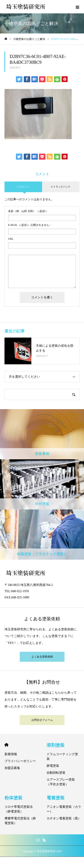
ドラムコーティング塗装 (62, 757)
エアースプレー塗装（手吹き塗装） (61, 782)
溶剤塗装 (56, 745)
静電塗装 (53, 766)
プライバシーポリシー (20, 761)
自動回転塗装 (56, 773)
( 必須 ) (27, 211)
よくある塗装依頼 (42, 657)
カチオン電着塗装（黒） (64, 818)
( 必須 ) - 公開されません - (29, 225)
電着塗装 (56, 798)
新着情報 (11, 754)
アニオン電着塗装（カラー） (64, 809)
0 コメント (23, 187)
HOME (6, 745)
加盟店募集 (12, 768)
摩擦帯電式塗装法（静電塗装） (20, 821)
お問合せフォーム (42, 720)
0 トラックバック (61, 187)
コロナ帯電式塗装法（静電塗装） (19, 809)
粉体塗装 (13, 798)
